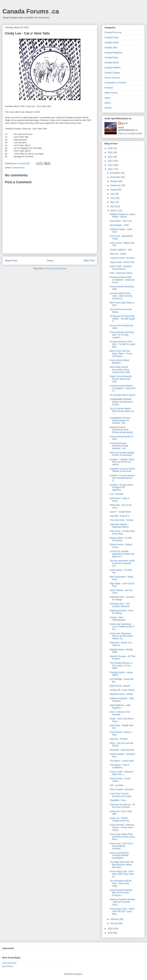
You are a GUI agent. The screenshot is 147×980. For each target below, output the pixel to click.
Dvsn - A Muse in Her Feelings (120, 713)
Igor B (124, 123)
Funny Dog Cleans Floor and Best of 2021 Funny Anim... (122, 837)
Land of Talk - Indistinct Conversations (121, 268)
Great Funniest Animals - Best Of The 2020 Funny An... (122, 893)
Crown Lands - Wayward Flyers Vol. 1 (122, 773)
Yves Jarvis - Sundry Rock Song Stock (122, 532)
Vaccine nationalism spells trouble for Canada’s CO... (122, 563)
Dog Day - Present (119, 739)
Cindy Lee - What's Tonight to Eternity (120, 819)
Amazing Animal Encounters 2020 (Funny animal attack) (121, 430)
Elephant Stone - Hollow (121, 694)
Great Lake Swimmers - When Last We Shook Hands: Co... (121, 636)
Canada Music (18, 168)
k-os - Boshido (117, 494)
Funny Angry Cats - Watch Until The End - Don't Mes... (122, 911)
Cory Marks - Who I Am (121, 221)
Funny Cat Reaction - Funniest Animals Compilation (120, 855)
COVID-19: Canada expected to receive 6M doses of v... (122, 554)
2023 (110, 161)
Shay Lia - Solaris (118, 254)
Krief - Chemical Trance (121, 273)
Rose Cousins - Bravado (121, 789)
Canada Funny (111, 37)
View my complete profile (130, 133)
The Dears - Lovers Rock (122, 761)
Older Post (89, 261)
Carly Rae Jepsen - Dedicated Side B (119, 526)
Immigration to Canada (115, 83)
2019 (110, 933)
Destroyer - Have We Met (122, 750)
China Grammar (9, 963)
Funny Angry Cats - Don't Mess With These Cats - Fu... (122, 874)
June (113, 198)
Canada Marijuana (113, 53)
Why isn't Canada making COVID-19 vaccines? (122, 454)
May (113, 202)
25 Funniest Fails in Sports (123, 395)
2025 (110, 152)
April (113, 206)
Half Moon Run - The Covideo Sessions (120, 605)
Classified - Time (118, 800)
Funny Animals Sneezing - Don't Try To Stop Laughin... (122, 335)
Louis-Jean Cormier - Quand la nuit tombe (121, 795)
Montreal (109, 88)
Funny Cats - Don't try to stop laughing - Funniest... (121, 846)
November (115, 177)
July (112, 194)
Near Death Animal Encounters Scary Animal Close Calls (120, 370)
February (115, 919)
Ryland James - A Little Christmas (121, 539)
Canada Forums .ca (31, 11)
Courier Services (112, 78)
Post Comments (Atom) (56, 269)
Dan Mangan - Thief (119, 225)
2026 (110, 148)
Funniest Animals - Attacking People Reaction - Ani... (119, 446)
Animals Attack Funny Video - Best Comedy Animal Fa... (121, 296)
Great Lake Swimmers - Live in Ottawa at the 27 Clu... (122, 627)
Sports (107, 103)
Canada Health (112, 42)
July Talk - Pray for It (120, 516)
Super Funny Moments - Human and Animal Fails (121, 379)
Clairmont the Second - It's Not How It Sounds (122, 806)
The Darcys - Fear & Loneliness (119, 766)
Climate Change (112, 73)
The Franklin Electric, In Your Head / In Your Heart (121, 666)
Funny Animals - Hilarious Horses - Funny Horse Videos (122, 827)
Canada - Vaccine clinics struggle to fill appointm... (121, 487)
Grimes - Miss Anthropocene (118, 619)
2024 (110, 157)
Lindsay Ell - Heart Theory (122, 690)
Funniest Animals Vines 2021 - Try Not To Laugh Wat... (122, 344)
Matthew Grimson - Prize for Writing (122, 612)
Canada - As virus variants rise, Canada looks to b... (122, 478)
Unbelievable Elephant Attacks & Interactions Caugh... (121, 402)
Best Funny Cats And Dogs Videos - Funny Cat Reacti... (121, 353)
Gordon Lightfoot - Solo (121, 250)
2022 (110, 165)
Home (50, 261)
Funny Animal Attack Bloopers (120, 362)
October (114, 181)
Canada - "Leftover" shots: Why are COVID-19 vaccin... (122, 462)
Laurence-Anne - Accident (122, 258)
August (114, 190)
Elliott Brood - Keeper (120, 686)
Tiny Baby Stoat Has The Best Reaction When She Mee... (122, 865)
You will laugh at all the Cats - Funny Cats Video (121, 883)
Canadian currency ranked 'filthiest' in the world (122, 470)
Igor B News (8, 966)
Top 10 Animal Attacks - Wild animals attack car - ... (122, 411)
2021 (110, 169)
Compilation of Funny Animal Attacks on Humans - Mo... (120, 420)
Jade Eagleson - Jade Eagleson (120, 706)
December (115, 173)
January (114, 923)
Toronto (108, 108)
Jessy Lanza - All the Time (122, 262)
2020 (110, 929)
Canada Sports (112, 63)
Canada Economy (113, 32)
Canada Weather (113, 68)
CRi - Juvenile (116, 785)
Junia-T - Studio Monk (120, 512)
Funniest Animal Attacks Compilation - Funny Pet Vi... (122, 388)
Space (107, 98)
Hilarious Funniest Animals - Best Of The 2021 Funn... (122, 902)
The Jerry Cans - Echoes (122, 520)
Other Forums (111, 93)
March (114, 211)
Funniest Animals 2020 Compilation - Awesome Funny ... (122, 280)
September (116, 185)
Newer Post (11, 261)
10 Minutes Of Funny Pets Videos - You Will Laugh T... (122, 319)
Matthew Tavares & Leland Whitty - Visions (122, 216)
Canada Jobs (111, 47)
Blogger (79, 974)
